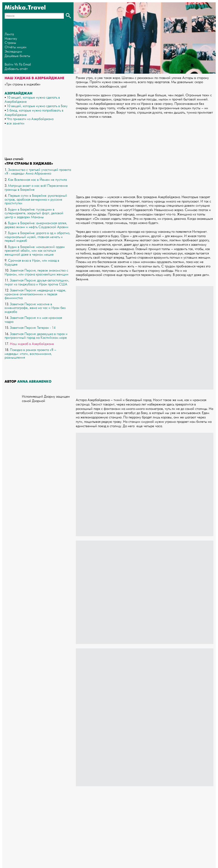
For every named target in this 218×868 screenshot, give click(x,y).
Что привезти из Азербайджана (30, 119)
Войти (9, 65)
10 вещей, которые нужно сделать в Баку (37, 106)
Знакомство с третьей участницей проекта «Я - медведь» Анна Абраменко (38, 172)
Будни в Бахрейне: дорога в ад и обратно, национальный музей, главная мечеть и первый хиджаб (37, 237)
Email (27, 65)
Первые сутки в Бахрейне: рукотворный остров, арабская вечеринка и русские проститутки (36, 200)
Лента (9, 34)
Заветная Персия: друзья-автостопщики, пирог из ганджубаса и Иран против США (37, 282)
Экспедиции (13, 52)
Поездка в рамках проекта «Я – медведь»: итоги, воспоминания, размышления (30, 354)
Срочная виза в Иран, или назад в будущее (32, 263)
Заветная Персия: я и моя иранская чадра (33, 320)
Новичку (11, 39)
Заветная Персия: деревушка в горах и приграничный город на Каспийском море (36, 336)
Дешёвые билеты (17, 56)
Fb (21, 65)
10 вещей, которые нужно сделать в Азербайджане (32, 100)
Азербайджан (18, 93)
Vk (16, 65)
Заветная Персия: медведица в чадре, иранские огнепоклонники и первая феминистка (35, 294)
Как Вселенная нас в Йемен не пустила (37, 180)
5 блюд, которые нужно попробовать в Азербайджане (34, 113)
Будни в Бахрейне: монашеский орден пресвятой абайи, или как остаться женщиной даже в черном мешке (35, 251)
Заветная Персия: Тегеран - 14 (33, 328)
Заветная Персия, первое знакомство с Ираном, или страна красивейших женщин (37, 272)
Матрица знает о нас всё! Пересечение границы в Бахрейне (36, 188)
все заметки (16, 123)
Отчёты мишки (16, 47)
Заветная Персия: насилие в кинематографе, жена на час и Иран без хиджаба (35, 308)
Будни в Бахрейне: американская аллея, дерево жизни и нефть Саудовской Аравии (37, 225)
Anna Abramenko (34, 381)
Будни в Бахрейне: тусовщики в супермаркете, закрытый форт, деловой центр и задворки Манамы (34, 213)
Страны (10, 43)
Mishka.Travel (25, 8)
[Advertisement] (145, 155)
